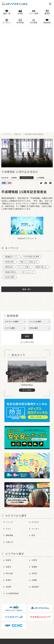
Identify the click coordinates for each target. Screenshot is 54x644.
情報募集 (7, 602)
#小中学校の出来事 (31, 150)
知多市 (9, 460)
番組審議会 (8, 584)
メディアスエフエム (11, 620)
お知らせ (9, 436)
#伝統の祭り (10, 155)
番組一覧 (7, 14)
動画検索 (47, 23)
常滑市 (9, 474)
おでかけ (35, 416)
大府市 (34, 454)
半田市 (34, 467)
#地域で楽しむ (41, 161)
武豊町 (34, 474)
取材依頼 (20, 23)
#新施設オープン (12, 150)
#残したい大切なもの (29, 155)
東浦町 (34, 460)
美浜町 (9, 480)
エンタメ (35, 422)
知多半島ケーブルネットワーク (16, 628)
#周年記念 (9, 161)
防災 (33, 429)
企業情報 (7, 591)
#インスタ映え (24, 161)
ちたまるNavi (9, 616)
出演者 (20, 14)
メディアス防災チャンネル (14, 576)
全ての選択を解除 (27, 236)
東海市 (9, 454)
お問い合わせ (9, 595)
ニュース (9, 416)
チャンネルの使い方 (11, 572)
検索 (27, 230)
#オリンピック (28, 166)
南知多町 (35, 480)
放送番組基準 (9, 587)
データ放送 (8, 580)
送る (50, 77)
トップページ (7, 28)
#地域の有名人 (11, 166)
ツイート (41, 77)
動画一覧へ (27, 183)
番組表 (47, 14)
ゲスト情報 (34, 14)
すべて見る (27, 284)
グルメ (9, 422)
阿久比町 (9, 467)
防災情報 (34, 23)
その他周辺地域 (12, 487)
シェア (46, 77)
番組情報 (9, 429)
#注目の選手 (10, 171)
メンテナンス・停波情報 (13, 610)
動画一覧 (18, 28)
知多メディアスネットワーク (15, 624)
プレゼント (7, 23)
